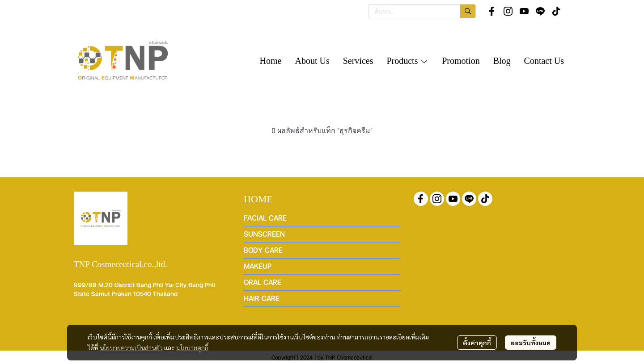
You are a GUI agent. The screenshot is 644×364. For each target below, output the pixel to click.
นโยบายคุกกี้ (192, 347)
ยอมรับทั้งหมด (531, 343)
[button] (422, 11)
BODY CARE (263, 250)
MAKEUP (258, 266)
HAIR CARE (262, 298)
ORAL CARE (263, 282)
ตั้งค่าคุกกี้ (477, 343)
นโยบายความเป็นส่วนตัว (131, 347)
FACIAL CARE (265, 218)
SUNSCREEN (264, 234)
